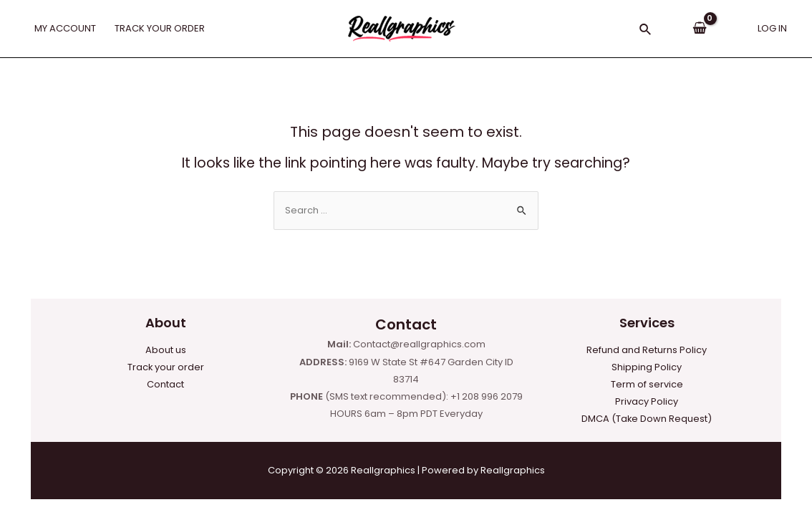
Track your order (165, 366)
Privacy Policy (647, 401)
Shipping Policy (647, 366)
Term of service (647, 384)
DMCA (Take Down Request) (647, 419)
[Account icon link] (772, 29)
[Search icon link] (646, 31)
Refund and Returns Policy (647, 349)
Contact (165, 384)
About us (166, 349)
